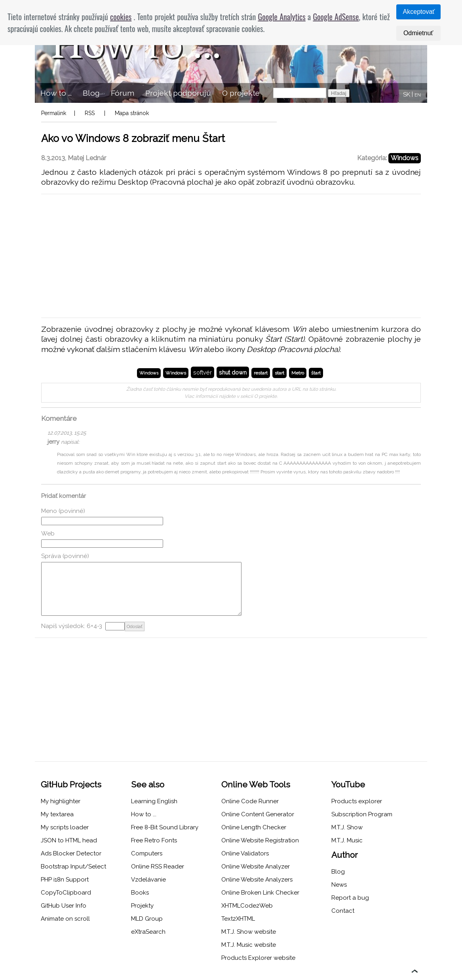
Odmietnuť (418, 33)
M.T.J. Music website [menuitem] (249, 945)
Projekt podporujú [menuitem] (178, 93)
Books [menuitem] (140, 893)
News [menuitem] (339, 885)
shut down (233, 372)
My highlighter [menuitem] (61, 801)
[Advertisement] (231, 256)
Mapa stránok (132, 113)
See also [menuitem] (148, 784)
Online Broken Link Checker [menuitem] (260, 893)
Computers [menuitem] (147, 853)
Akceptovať (419, 12)
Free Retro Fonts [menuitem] (154, 840)
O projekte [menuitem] (241, 93)
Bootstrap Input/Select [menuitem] (73, 866)
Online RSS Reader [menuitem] (158, 866)
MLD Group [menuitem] (147, 919)
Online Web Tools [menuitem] (256, 784)
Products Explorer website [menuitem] (258, 958)
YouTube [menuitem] (348, 784)
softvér (202, 372)
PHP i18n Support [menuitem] (65, 880)
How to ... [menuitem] (56, 93)
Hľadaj (339, 93)
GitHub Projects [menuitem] (71, 784)
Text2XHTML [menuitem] (238, 919)
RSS (90, 113)
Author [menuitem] (345, 855)
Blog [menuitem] (91, 93)
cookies (121, 17)
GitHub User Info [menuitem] (64, 906)
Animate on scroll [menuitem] (65, 919)
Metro (298, 373)
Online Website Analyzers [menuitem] (257, 880)
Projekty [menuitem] (142, 906)
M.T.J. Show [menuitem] (347, 827)
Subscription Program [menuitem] (362, 814)
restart (261, 373)
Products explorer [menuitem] (357, 801)
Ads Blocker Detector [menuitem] (71, 853)
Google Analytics (281, 17)
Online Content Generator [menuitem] (258, 814)
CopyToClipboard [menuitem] (66, 893)
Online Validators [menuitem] (245, 853)
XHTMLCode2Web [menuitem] (247, 906)
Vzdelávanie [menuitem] (148, 880)
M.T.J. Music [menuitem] (347, 840)
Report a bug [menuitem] (350, 898)
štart (316, 373)
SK (407, 95)
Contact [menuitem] (343, 911)
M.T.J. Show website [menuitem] (249, 932)
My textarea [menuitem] (57, 814)
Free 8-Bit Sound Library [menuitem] (165, 827)
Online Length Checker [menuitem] (254, 827)
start (279, 373)
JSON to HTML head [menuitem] (69, 840)
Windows (405, 158)
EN (418, 95)
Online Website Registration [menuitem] (260, 840)
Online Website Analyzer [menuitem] (256, 866)
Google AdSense (336, 17)
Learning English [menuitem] (154, 801)
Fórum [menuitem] (123, 93)
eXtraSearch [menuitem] (148, 932)
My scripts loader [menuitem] (65, 827)
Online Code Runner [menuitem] (250, 801)
